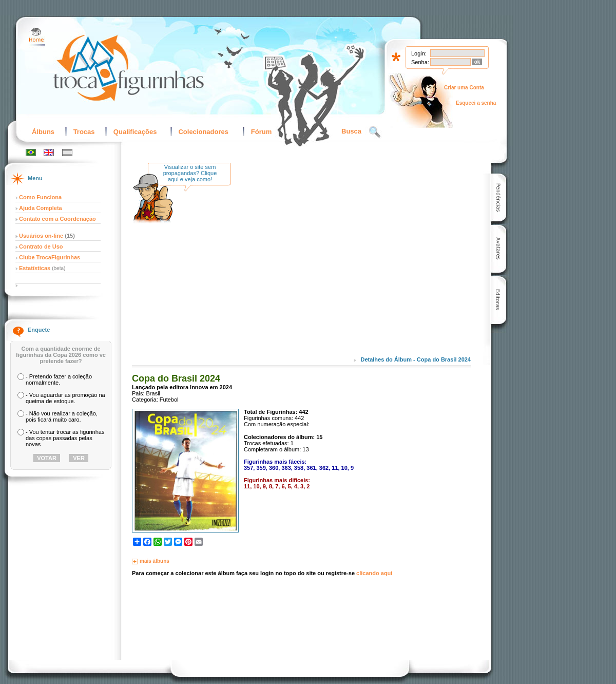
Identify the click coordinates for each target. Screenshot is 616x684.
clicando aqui (374, 573)
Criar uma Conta (464, 88)
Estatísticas (35, 268)
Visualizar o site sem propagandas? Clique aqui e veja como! (190, 173)
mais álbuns (155, 561)
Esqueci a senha (476, 103)
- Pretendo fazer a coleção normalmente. (59, 379)
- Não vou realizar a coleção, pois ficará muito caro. (62, 416)
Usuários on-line (41, 236)
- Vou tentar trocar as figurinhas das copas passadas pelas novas (65, 438)
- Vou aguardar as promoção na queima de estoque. (65, 398)
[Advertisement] (324, 267)
